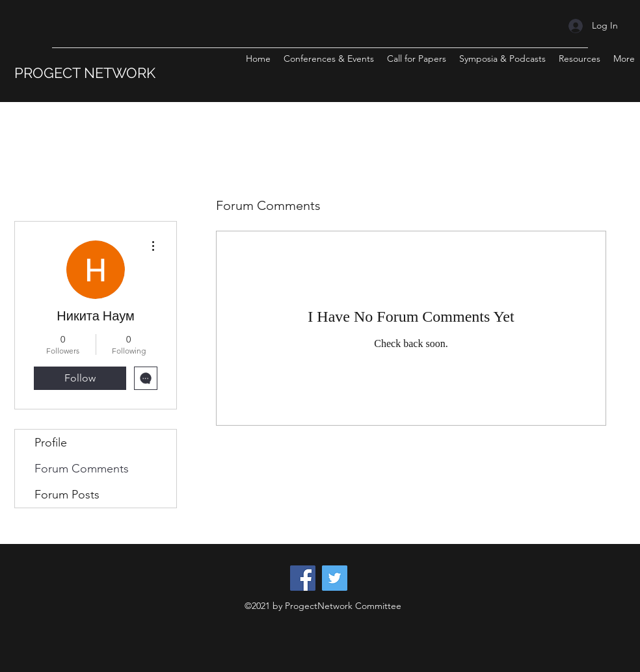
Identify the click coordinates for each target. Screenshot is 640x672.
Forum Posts (67, 495)
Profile (51, 443)
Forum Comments (82, 469)
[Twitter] (335, 578)
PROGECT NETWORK (85, 73)
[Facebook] (303, 578)
